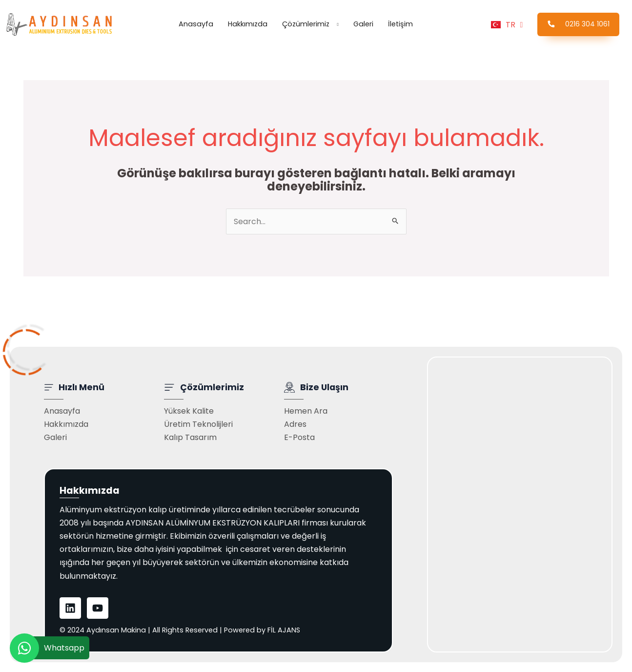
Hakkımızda (248, 24)
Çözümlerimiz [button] (306, 24)
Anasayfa (196, 24)
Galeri (363, 24)
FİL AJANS (284, 630)
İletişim (400, 24)
